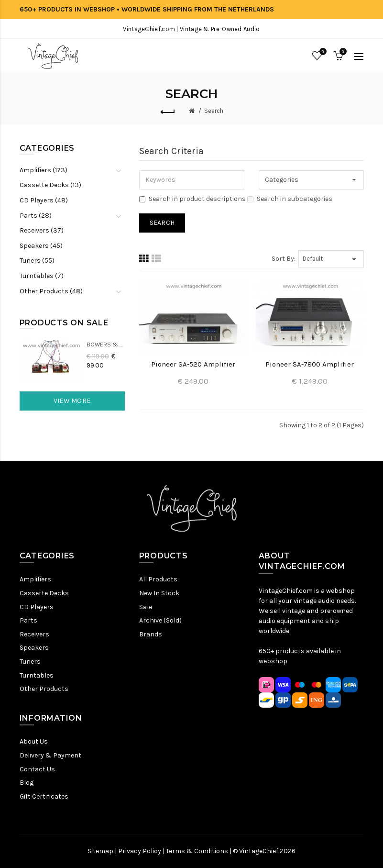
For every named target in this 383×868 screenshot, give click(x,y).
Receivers (34, 634)
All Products (158, 579)
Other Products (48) (51, 291)
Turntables (37, 675)
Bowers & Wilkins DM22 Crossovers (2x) (106, 344)
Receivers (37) (42, 230)
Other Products (44, 689)
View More (72, 401)
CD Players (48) (44, 200)
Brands (151, 634)
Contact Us (37, 769)
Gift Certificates (44, 796)
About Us (34, 741)
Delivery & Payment (50, 755)
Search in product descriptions (192, 199)
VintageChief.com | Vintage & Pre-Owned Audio (191, 29)
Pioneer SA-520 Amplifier (193, 364)
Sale (146, 607)
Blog (27, 783)
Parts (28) (36, 216)
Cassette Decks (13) (50, 185)
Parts (28, 620)
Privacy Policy (140, 851)
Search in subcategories (290, 199)
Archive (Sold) (160, 620)
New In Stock (159, 593)
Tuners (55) (37, 261)
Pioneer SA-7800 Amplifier (310, 364)
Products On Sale (64, 323)
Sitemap (100, 851)
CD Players (37, 607)
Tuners (30, 662)
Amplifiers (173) (44, 170)
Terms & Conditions (197, 851)
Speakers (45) (41, 246)
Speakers (34, 648)
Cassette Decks (44, 593)
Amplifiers (35, 579)
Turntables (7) (42, 276)
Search (214, 111)
